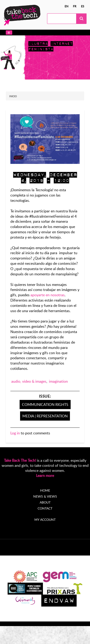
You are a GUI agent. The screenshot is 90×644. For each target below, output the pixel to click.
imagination (58, 381)
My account (45, 520)
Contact (45, 508)
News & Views (45, 496)
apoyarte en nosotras (48, 295)
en (66, 6)
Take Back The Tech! (20, 460)
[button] (9, 33)
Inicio (13, 96)
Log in (15, 433)
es (83, 6)
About (45, 502)
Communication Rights (45, 405)
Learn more (45, 476)
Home (45, 490)
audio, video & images (29, 381)
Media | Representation (45, 416)
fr (75, 6)
